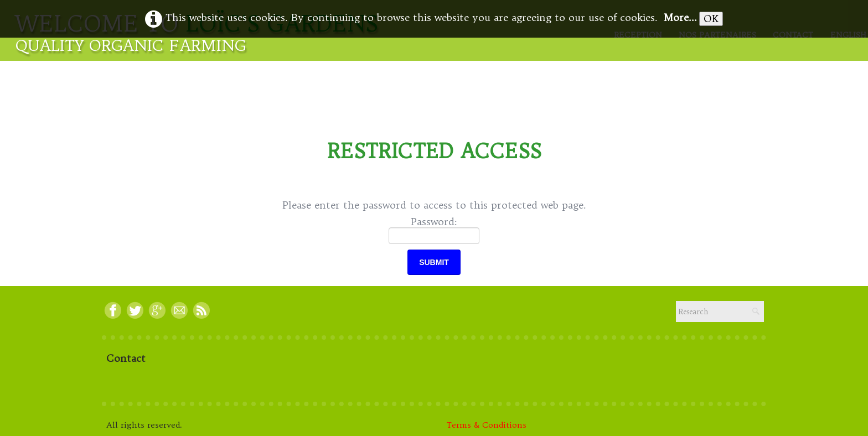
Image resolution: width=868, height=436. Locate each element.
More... (680, 17)
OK (711, 19)
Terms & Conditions (487, 425)
